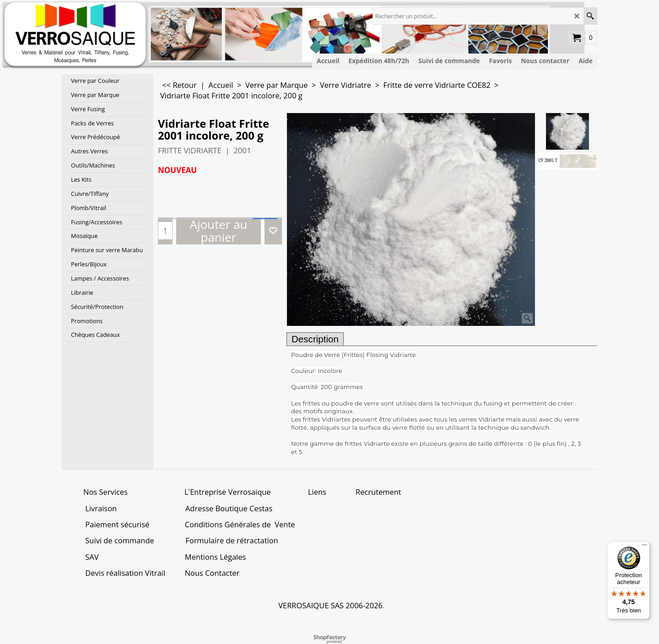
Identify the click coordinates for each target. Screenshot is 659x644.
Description (315, 339)
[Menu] (644, 547)
